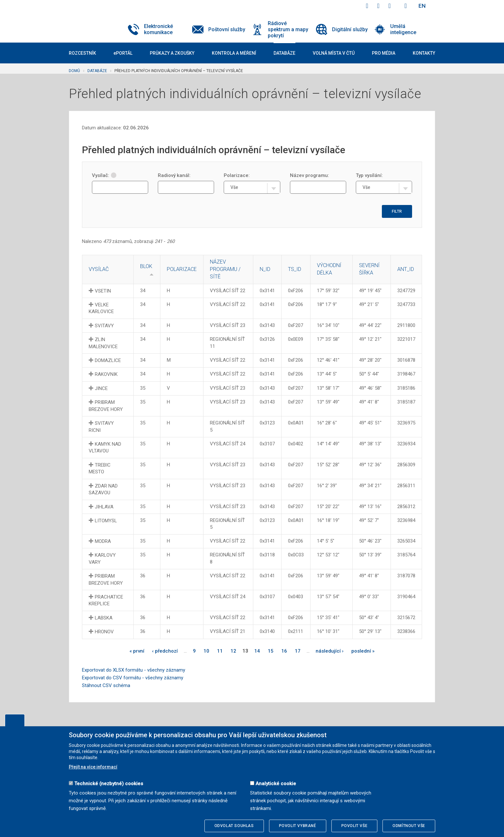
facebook (367, 6)
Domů (74, 71)
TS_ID (295, 269)
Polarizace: (237, 175)
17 (298, 651)
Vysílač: (104, 175)
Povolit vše (355, 826)
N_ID (265, 269)
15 (271, 651)
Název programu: (310, 175)
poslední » (363, 651)
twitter (378, 6)
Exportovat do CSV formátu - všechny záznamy (133, 678)
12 (233, 651)
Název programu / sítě (225, 269)
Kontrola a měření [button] (234, 53)
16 (284, 651)
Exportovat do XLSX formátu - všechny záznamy (134, 670)
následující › (330, 651)
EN (422, 6)
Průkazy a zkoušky (172, 53)
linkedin (390, 6)
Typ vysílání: (369, 175)
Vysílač (99, 269)
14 (257, 651)
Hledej (406, 6)
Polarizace (182, 269)
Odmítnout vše (409, 826)
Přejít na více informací (93, 767)
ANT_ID (406, 269)
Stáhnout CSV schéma (106, 685)
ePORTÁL (123, 53)
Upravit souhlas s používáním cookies (15, 720)
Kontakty (424, 53)
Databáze (97, 71)
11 (220, 651)
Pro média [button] (384, 53)
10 (206, 651)
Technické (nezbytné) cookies (109, 784)
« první (137, 651)
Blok (146, 266)
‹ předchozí (165, 651)
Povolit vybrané (298, 826)
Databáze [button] (284, 53)
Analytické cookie (276, 784)
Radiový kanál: (174, 175)
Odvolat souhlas (234, 826)
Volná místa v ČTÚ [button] (334, 53)
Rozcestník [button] (82, 53)
